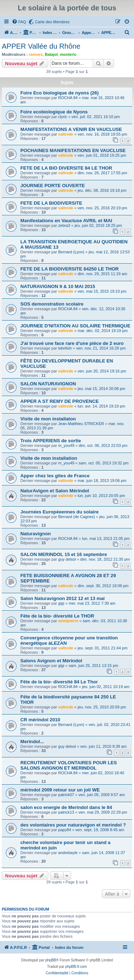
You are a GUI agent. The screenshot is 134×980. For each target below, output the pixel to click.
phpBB (51, 960)
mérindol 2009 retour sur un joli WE (60, 790)
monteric (68, 54)
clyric (63, 117)
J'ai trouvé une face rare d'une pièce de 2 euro (72, 343)
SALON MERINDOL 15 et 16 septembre (64, 554)
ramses (36, 54)
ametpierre (68, 621)
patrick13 (66, 812)
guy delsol (67, 559)
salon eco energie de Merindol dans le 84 (66, 807)
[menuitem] (19, 22)
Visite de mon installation (49, 458)
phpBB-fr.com (76, 967)
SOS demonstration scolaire (52, 304)
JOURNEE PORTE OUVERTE (53, 186)
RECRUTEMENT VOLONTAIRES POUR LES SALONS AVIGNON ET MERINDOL (69, 765)
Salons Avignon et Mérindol (51, 661)
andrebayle (68, 853)
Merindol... (32, 742)
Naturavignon (36, 534)
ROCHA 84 (68, 98)
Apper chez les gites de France (55, 476)
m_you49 (66, 445)
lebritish (65, 348)
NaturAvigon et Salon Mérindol (55, 491)
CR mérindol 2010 (40, 720)
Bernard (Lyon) (71, 252)
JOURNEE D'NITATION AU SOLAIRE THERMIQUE (75, 326)
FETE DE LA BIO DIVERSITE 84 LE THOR (66, 168)
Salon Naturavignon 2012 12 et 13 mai (63, 598)
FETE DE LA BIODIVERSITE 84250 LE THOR (70, 269)
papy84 (65, 830)
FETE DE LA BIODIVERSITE (51, 203)
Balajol (51, 54)
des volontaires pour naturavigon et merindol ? (73, 825)
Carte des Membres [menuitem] (52, 22)
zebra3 (64, 225)
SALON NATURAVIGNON (48, 384)
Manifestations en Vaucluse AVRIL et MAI (66, 221)
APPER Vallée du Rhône (41, 46)
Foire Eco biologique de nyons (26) (59, 93)
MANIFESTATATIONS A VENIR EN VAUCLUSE (71, 129)
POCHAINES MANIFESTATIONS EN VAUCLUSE (73, 150)
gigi (61, 603)
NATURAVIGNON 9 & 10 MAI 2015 (58, 286)
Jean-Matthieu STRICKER (81, 424)
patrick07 (66, 795)
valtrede (66, 134)
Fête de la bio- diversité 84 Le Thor (59, 682)
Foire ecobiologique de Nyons (54, 112)
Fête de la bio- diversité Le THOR (57, 616)
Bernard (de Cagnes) (77, 517)
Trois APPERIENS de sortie (51, 441)
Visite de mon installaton (48, 419)
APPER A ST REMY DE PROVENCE (59, 401)
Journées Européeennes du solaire (59, 512)
